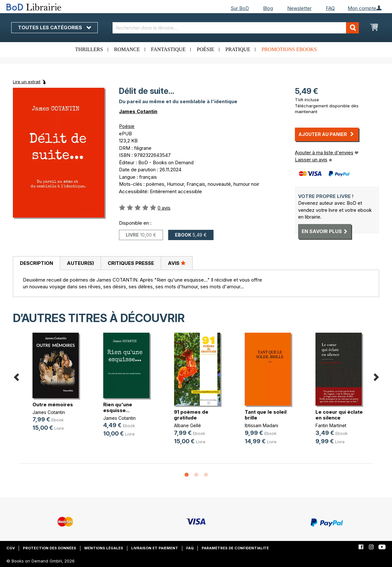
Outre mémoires (53, 405)
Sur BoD (240, 8)
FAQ (330, 8)
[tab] (36, 263)
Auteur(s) (80, 263)
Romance (127, 49)
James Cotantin (138, 111)
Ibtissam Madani (261, 425)
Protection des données (50, 548)
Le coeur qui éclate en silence (339, 415)
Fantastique (169, 49)
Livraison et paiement (155, 548)
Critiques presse (131, 263)
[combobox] (236, 28)
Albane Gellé (187, 425)
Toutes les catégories (55, 27)
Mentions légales (104, 548)
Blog (268, 8)
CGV (11, 548)
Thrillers (89, 49)
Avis (177, 263)
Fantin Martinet (331, 425)
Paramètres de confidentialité (235, 548)
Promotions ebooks (289, 49)
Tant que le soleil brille (266, 415)
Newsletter (299, 8)
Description (36, 263)
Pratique (238, 49)
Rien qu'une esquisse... (118, 407)
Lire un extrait (27, 82)
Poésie (205, 49)
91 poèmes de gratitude (191, 415)
